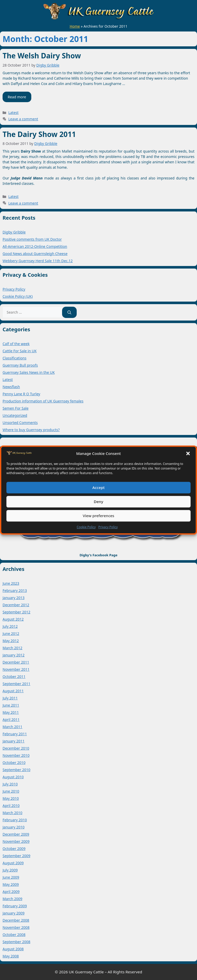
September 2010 (16, 770)
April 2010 (11, 806)
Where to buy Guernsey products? (31, 430)
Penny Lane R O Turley (21, 394)
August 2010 (13, 777)
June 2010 (11, 791)
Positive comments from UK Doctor (32, 239)
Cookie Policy (86, 527)
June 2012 (11, 633)
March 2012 (12, 648)
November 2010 (16, 755)
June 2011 (11, 705)
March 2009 (12, 899)
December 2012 (16, 605)
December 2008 (16, 920)
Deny (99, 502)
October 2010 (14, 763)
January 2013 (13, 598)
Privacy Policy (108, 527)
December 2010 (16, 748)
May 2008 (11, 956)
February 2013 (15, 590)
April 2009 (11, 892)
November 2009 (16, 841)
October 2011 (14, 677)
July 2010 (10, 784)
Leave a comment (23, 119)
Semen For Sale (16, 408)
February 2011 (15, 734)
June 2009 (11, 877)
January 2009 (13, 913)
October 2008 (14, 935)
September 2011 (16, 684)
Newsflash (11, 387)
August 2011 (13, 691)
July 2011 (10, 698)
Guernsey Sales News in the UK (29, 372)
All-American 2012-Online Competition (35, 246)
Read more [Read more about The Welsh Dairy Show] (17, 97)
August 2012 (13, 619)
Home (75, 26)
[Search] (69, 312)
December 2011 (16, 662)
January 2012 (13, 655)
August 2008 (13, 949)
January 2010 (13, 827)
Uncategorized (15, 415)
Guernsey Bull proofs (20, 365)
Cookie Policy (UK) (18, 296)
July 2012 (10, 626)
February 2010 (15, 820)
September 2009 (16, 856)
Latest (13, 113)
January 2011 (13, 741)
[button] (188, 454)
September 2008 (16, 942)
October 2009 (14, 849)
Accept (98, 487)
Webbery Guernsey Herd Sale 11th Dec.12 (38, 261)
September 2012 (16, 612)
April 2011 (11, 720)
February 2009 (15, 906)
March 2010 (12, 813)
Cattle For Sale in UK (20, 351)
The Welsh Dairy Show (42, 56)
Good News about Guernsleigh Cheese (35, 254)
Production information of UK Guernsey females (43, 401)
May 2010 (11, 798)
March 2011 (12, 727)
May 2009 (11, 884)
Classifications (14, 358)
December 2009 (16, 834)
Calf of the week (16, 344)
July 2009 (10, 870)
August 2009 (13, 863)
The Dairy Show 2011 (39, 134)
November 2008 (16, 927)
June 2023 (11, 583)
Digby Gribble (14, 232)
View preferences (99, 516)
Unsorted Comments (20, 423)
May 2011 (11, 712)
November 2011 (16, 669)
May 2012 (11, 641)
